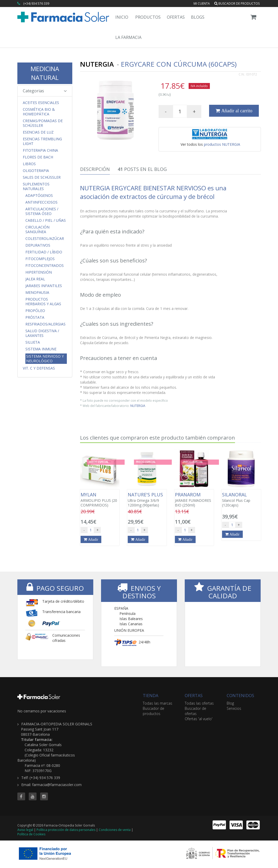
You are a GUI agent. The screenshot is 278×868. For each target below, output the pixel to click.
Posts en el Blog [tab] (142, 169)
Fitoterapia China (40, 150)
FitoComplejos (40, 259)
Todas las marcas (158, 703)
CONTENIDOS (240, 696)
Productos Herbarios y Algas (43, 302)
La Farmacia (128, 37)
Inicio (122, 17)
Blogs (198, 17)
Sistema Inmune (41, 349)
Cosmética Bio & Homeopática (39, 112)
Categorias (45, 91)
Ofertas (176, 17)
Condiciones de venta (115, 830)
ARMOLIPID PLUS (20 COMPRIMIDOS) (100, 500)
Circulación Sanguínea (37, 230)
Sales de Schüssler (42, 177)
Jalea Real (35, 279)
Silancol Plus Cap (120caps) (241, 500)
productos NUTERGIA (222, 144)
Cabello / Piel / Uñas (46, 220)
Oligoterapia (36, 171)
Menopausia (37, 293)
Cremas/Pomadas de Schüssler (43, 123)
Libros (29, 164)
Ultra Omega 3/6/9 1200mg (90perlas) (147, 500)
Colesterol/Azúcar (45, 239)
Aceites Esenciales (41, 103)
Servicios (234, 708)
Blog (230, 703)
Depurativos (38, 245)
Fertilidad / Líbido (44, 252)
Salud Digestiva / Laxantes (42, 333)
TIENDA (151, 696)
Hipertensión (39, 272)
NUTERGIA (138, 406)
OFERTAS (194, 696)
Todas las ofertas (199, 703)
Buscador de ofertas (195, 711)
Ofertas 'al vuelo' (199, 719)
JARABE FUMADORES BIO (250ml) (194, 500)
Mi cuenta (202, 4)
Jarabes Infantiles (44, 286)
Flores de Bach (38, 157)
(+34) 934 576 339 (36, 4)
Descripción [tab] (95, 169)
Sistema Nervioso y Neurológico (45, 359)
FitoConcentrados (45, 266)
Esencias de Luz (38, 132)
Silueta (33, 342)
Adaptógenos (39, 196)
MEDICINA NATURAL (45, 73)
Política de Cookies (31, 834)
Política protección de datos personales (66, 830)
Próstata (35, 317)
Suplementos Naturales (36, 186)
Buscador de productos (237, 4)
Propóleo (35, 311)
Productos (148, 17)
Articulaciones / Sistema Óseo (42, 211)
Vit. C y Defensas (39, 368)
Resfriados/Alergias (45, 324)
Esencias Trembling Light (42, 141)
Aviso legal (25, 830)
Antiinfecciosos (41, 202)
